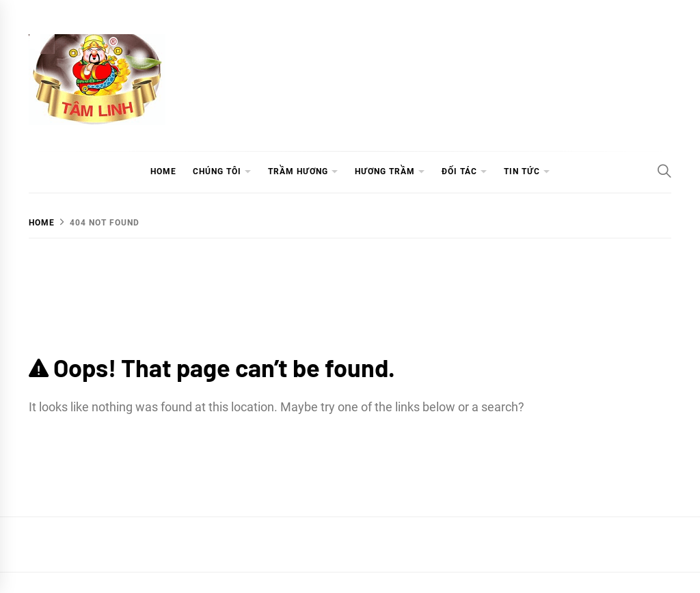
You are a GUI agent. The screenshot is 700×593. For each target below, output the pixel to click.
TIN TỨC (522, 171)
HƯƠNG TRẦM (385, 171)
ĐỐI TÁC (459, 171)
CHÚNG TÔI (217, 171)
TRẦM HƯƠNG (298, 171)
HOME (163, 171)
